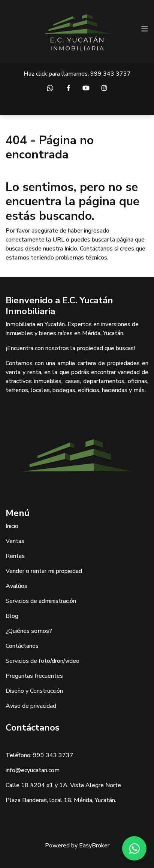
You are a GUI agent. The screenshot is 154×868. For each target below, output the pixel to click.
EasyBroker (94, 846)
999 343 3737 (111, 74)
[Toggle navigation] (145, 29)
